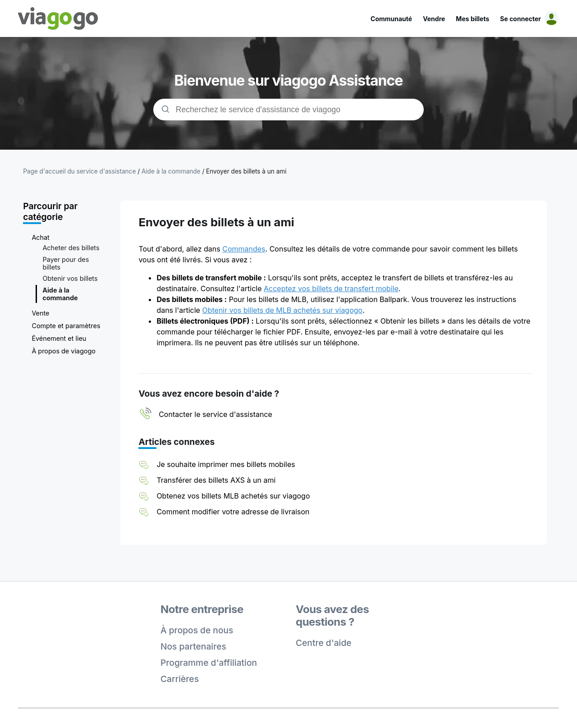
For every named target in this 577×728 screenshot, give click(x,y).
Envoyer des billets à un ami (246, 171)
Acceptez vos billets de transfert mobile (331, 288)
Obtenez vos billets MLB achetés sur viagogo (233, 496)
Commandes (244, 249)
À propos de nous (197, 630)
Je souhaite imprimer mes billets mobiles (226, 464)
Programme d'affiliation (209, 663)
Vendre (434, 19)
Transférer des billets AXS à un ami (216, 480)
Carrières (180, 679)
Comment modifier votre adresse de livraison (233, 512)
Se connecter (520, 19)
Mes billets (472, 19)
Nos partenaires (193, 646)
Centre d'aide (324, 643)
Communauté (391, 19)
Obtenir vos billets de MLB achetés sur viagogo (282, 310)
